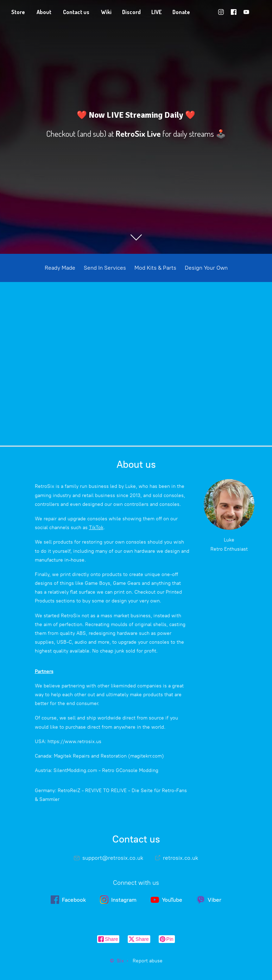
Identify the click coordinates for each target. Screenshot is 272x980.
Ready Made (60, 268)
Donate (181, 12)
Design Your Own (206, 268)
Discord (131, 12)
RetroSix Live (138, 134)
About (44, 12)
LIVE (157, 12)
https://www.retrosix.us (74, 742)
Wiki (106, 12)
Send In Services (105, 268)
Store (18, 12)
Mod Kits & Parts (155, 268)
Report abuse (148, 961)
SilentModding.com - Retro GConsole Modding (106, 770)
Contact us (76, 12)
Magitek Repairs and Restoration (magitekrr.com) (109, 756)
